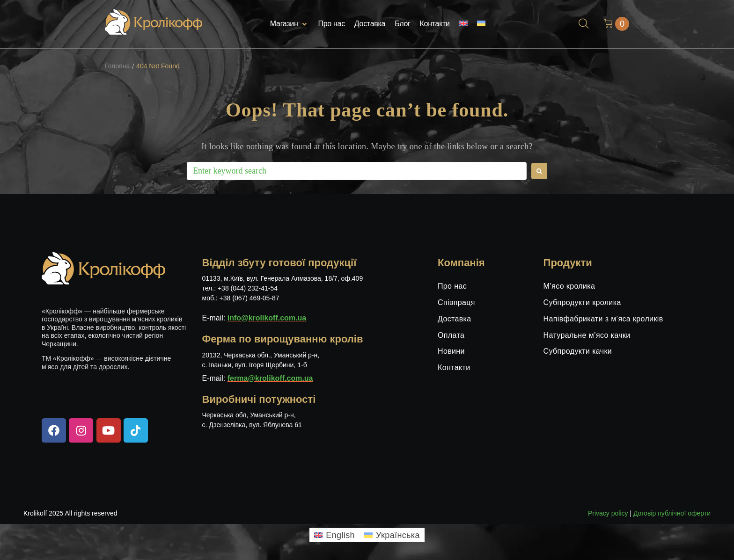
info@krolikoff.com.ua (267, 318)
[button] (290, 24)
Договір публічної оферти (672, 513)
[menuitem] (463, 24)
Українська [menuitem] (398, 535)
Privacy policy (608, 513)
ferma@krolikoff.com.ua (270, 378)
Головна (117, 66)
